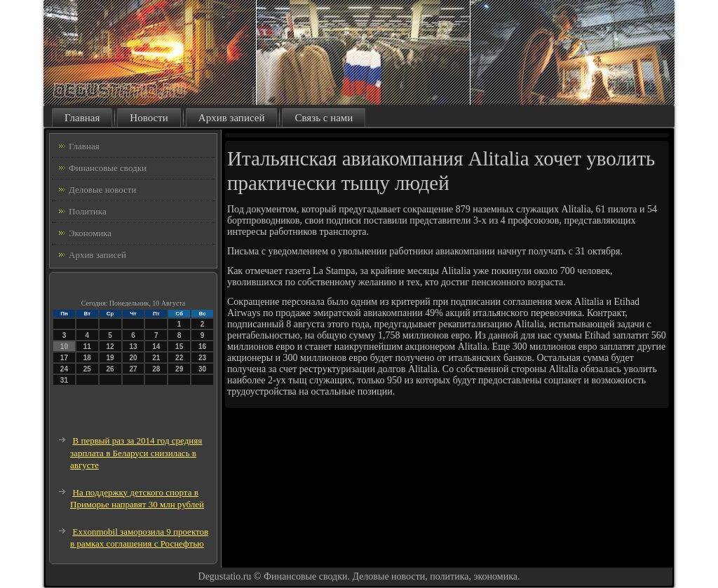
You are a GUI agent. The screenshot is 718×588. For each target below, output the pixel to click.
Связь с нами (324, 118)
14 (156, 347)
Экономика (90, 233)
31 (64, 380)
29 (179, 369)
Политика (88, 211)
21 (156, 358)
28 (156, 369)
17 (64, 358)
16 (202, 347)
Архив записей (232, 118)
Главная (82, 118)
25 (87, 369)
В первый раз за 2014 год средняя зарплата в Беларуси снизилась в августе (136, 453)
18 (87, 358)
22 (179, 358)
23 (202, 358)
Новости (149, 118)
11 (87, 347)
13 (133, 347)
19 (110, 358)
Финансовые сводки (108, 168)
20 (133, 358)
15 (179, 347)
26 (110, 369)
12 (110, 347)
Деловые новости (102, 190)
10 (64, 347)
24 (64, 369)
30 (202, 369)
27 (133, 369)
